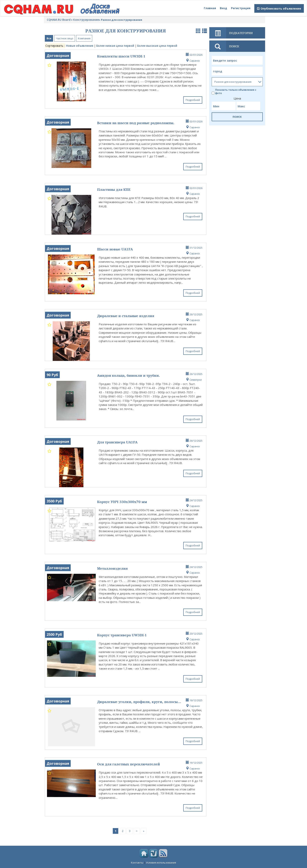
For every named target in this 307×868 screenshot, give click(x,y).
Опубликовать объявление (279, 9)
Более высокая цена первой (157, 46)
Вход (223, 8)
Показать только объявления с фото (234, 91)
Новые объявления (80, 46)
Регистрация (241, 8)
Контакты (137, 863)
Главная (210, 8)
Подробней (193, 100)
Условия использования (161, 863)
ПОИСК (237, 117)
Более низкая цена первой (115, 46)
